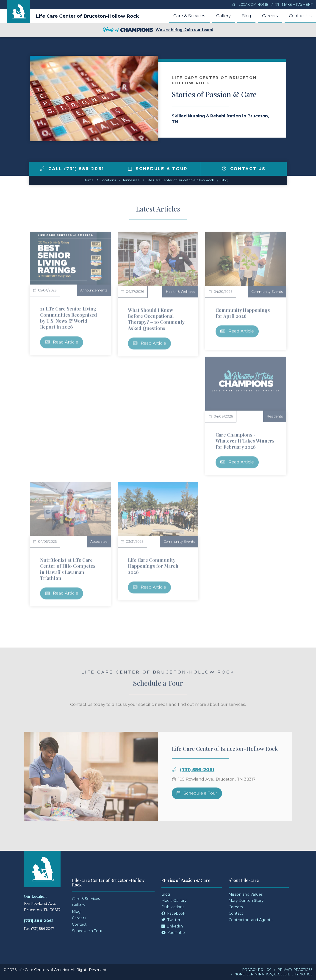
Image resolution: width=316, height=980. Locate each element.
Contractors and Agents (250, 920)
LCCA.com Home (250, 5)
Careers (270, 16)
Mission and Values (246, 894)
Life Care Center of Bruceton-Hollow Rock (87, 16)
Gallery (223, 16)
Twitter (171, 920)
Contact (79, 924)
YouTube (173, 933)
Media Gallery (174, 901)
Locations (108, 180)
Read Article (62, 342)
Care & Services (189, 16)
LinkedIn (172, 926)
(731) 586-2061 (197, 781)
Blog (246, 16)
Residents (275, 416)
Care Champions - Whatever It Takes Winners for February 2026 (245, 441)
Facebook (173, 913)
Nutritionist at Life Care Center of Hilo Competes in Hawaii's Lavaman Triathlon (68, 569)
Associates (99, 542)
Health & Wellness (180, 292)
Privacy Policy (256, 970)
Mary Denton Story (246, 901)
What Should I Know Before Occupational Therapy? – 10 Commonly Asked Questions (156, 319)
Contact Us (300, 16)
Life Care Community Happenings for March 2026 (153, 566)
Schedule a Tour (158, 169)
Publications (173, 907)
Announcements (94, 290)
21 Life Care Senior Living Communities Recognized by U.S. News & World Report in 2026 (69, 318)
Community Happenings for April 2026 (243, 313)
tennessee (131, 180)
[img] (42, 169)
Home (88, 180)
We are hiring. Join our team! (158, 30)
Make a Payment (294, 5)
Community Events (267, 292)
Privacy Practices (295, 970)
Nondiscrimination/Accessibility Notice (273, 974)
